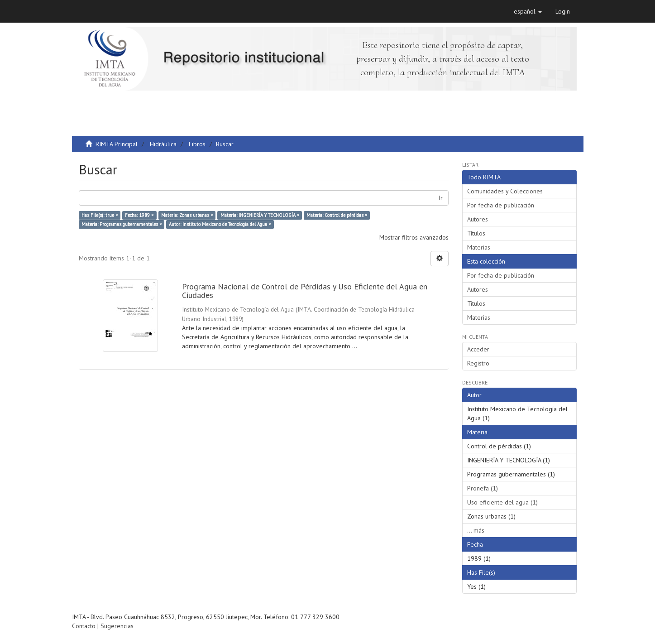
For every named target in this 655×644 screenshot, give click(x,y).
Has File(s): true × (100, 215)
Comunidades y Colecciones (505, 191)
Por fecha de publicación (501, 205)
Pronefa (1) (483, 488)
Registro (478, 363)
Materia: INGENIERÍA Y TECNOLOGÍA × (260, 215)
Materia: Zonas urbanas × (187, 215)
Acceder (478, 349)
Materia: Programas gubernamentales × (122, 224)
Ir (441, 198)
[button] (528, 11)
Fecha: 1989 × (139, 215)
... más (476, 530)
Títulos (476, 233)
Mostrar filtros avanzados (414, 237)
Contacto (84, 626)
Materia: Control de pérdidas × (337, 215)
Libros (197, 144)
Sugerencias (117, 626)
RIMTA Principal (117, 144)
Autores (478, 219)
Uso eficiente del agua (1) (502, 502)
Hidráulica (163, 144)
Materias (479, 247)
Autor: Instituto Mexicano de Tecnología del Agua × (220, 224)
